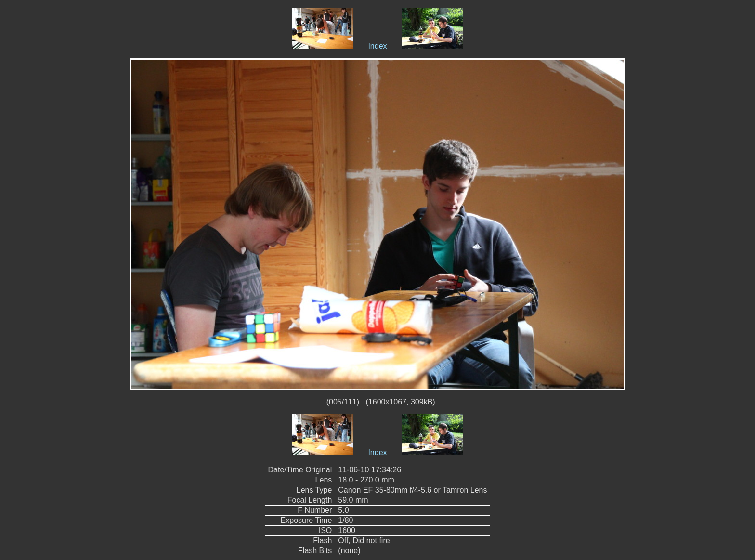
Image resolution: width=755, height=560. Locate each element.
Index (377, 46)
